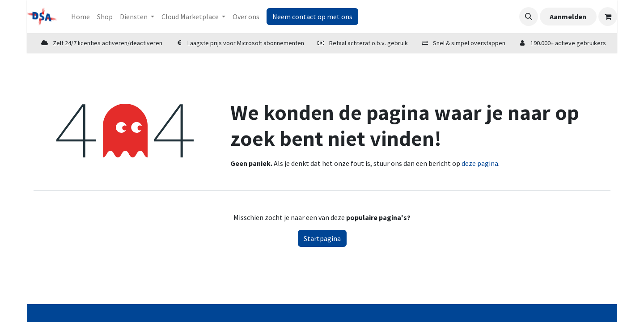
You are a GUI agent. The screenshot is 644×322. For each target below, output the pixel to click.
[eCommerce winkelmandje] (608, 17)
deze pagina (480, 163)
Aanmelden (568, 17)
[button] (529, 17)
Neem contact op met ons (312, 17)
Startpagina (322, 238)
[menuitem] (80, 17)
